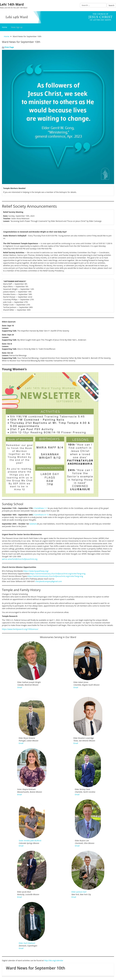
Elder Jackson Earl (79, 892)
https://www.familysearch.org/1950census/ (20, 629)
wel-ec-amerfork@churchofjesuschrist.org (20, 559)
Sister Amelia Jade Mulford (30, 841)
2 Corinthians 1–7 (40, 508)
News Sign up (17, 27)
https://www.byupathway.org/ (36, 571)
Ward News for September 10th (36, 968)
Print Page (9, 47)
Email (20, 687)
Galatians (33, 524)
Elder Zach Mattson (27, 943)
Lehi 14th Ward (12, 4)
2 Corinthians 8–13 (41, 515)
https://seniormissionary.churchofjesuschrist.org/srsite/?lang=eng (58, 574)
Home (5, 27)
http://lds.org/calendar (54, 960)
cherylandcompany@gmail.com (49, 581)
